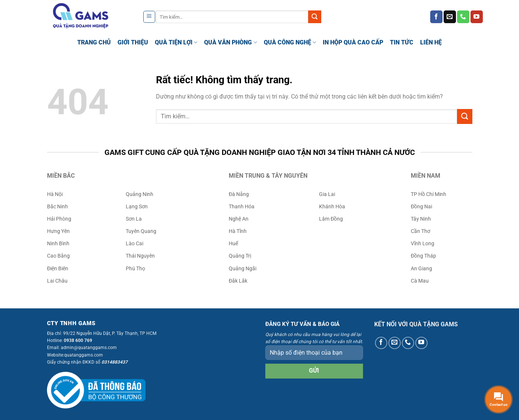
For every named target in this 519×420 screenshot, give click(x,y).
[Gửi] (315, 17)
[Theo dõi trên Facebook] (436, 17)
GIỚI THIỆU (133, 42)
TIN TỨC (402, 42)
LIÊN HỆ (431, 42)
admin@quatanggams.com (89, 348)
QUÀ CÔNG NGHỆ (290, 42)
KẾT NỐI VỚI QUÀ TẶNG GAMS (416, 324)
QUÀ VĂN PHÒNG (230, 42)
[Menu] (149, 17)
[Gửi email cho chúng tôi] (450, 17)
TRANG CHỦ (94, 42)
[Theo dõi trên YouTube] (477, 17)
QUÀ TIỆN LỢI (176, 42)
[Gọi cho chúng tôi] (463, 17)
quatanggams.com (84, 355)
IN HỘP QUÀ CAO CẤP (353, 42)
